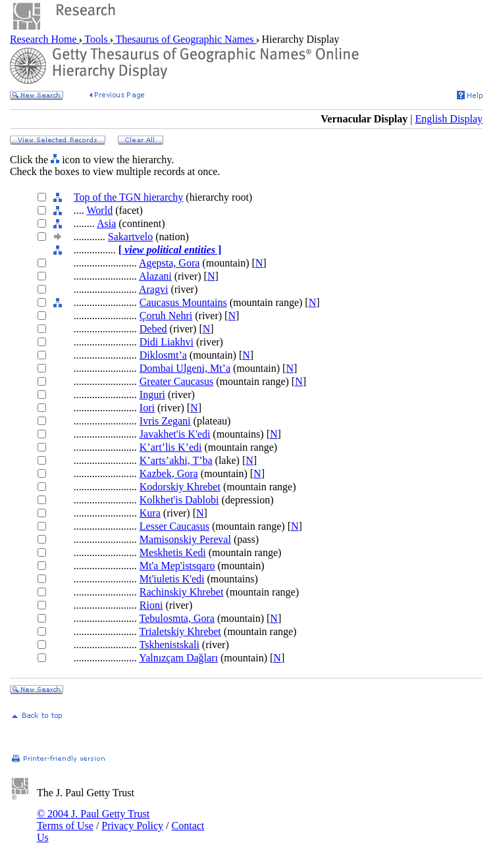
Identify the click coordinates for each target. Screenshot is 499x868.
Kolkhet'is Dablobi (179, 500)
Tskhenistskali (170, 645)
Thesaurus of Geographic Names (185, 39)
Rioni (151, 605)
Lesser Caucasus (174, 526)
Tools (96, 39)
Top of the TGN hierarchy (129, 197)
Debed (153, 329)
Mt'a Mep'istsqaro (177, 566)
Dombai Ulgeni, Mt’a (185, 368)
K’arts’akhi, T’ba (176, 460)
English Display (449, 119)
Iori (147, 408)
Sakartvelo (130, 237)
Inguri (152, 395)
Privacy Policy (132, 826)
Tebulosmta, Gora (177, 618)
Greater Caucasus (176, 381)
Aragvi (153, 289)
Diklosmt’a (163, 355)
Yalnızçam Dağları (178, 658)
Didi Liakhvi (167, 342)
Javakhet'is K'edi (175, 434)
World (100, 210)
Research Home (45, 39)
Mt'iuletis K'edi (172, 579)
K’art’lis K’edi (171, 447)
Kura (150, 513)
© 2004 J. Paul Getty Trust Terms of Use (93, 820)
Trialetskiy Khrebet (180, 631)
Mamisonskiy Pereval (185, 539)
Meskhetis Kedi (173, 552)
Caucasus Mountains (183, 302)
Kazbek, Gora (169, 473)
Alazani (155, 276)
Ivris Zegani (165, 421)
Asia (106, 223)
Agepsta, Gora (169, 263)
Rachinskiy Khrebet (182, 592)
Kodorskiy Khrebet (180, 487)
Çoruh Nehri (166, 316)
